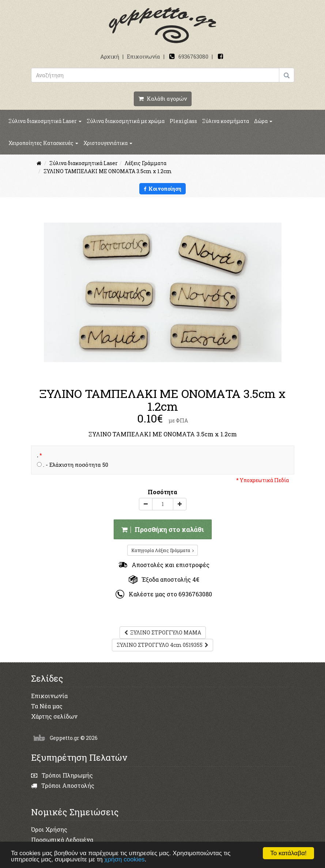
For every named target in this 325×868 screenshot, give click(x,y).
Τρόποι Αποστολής (63, 785)
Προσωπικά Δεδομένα (62, 840)
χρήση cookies (125, 859)
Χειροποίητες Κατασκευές (43, 143)
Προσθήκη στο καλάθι (163, 529)
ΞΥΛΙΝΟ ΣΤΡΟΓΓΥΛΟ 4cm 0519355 (162, 645)
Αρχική (110, 56)
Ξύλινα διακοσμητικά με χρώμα (126, 121)
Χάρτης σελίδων (54, 716)
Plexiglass (183, 121)
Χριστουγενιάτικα (108, 143)
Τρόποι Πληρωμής (62, 775)
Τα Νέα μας (47, 706)
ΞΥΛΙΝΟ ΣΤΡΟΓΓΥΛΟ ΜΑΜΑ (163, 632)
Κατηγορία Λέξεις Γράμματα (162, 550)
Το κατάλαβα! (288, 853)
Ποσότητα (162, 492)
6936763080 (193, 56)
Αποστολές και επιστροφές (164, 565)
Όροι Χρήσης (49, 829)
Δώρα (263, 121)
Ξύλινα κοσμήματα (226, 121)
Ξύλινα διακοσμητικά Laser (45, 121)
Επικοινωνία (143, 56)
